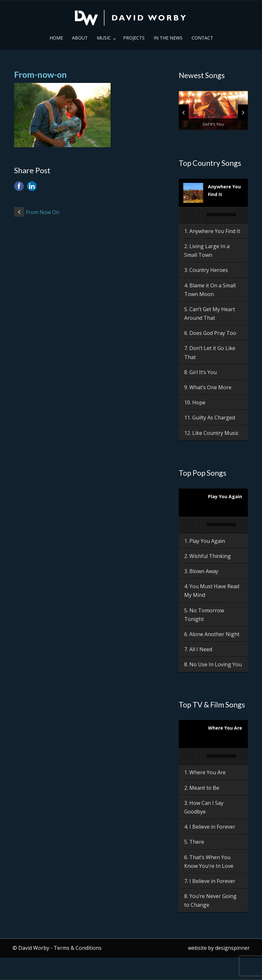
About (80, 38)
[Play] (190, 215)
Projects (134, 38)
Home (56, 38)
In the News (168, 38)
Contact (202, 38)
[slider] (221, 215)
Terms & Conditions (78, 948)
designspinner (232, 948)
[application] (213, 216)
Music (104, 38)
